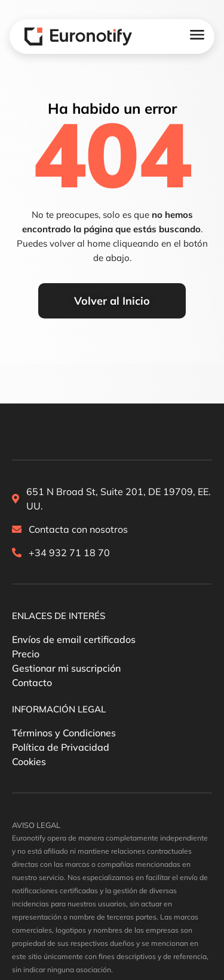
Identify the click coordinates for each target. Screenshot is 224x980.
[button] (59, 616)
